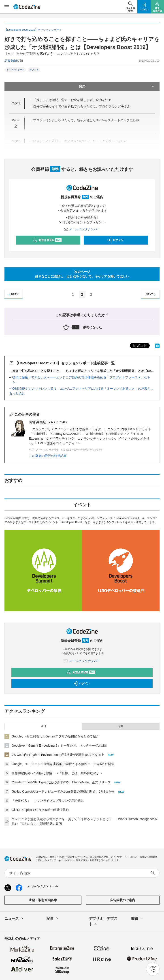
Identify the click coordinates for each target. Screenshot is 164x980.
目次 (117, 86)
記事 (53, 919)
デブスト (34, 70)
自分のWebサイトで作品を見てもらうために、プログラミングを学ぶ (82, 106)
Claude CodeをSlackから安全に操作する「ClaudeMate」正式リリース (61, 782)
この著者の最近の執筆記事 (48, 456)
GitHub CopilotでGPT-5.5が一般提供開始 (40, 810)
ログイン (115, 240)
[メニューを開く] (7, 7)
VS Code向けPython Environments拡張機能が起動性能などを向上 (58, 755)
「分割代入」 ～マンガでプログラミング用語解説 (48, 801)
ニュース (14, 919)
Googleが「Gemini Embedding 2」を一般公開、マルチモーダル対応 (60, 746)
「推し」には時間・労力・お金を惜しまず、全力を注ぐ (72, 100)
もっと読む (17, 393)
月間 (121, 726)
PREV (13, 295)
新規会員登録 (47, 240)
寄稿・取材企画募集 (43, 900)
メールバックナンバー (82, 229)
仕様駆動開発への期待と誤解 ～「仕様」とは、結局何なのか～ (57, 773)
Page (15, 103)
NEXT (151, 295)
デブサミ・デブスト (103, 922)
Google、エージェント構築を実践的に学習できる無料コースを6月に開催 (63, 764)
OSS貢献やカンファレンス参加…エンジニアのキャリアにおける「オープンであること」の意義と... (83, 389)
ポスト (139, 346)
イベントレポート (15, 70)
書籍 (137, 919)
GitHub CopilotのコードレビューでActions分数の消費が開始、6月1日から (63, 791)
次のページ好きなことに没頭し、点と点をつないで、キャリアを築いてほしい (82, 274)
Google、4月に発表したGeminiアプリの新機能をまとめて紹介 (55, 736)
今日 (43, 726)
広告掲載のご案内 (123, 900)
